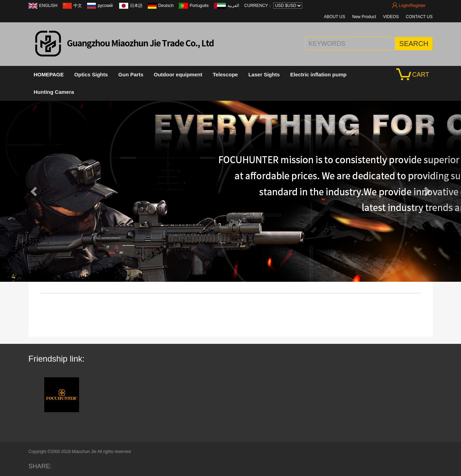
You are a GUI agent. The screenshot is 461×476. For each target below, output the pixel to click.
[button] (34, 191)
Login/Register (409, 6)
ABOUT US (334, 17)
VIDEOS (391, 17)
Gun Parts (131, 74)
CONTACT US (419, 17)
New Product (364, 17)
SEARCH (414, 44)
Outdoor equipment (178, 74)
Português (199, 6)
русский (106, 6)
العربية (233, 6)
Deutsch (166, 6)
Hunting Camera (54, 92)
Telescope (225, 74)
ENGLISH (48, 6)
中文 (78, 6)
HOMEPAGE (49, 74)
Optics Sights (91, 74)
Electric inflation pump (318, 74)
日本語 (136, 6)
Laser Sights (264, 74)
